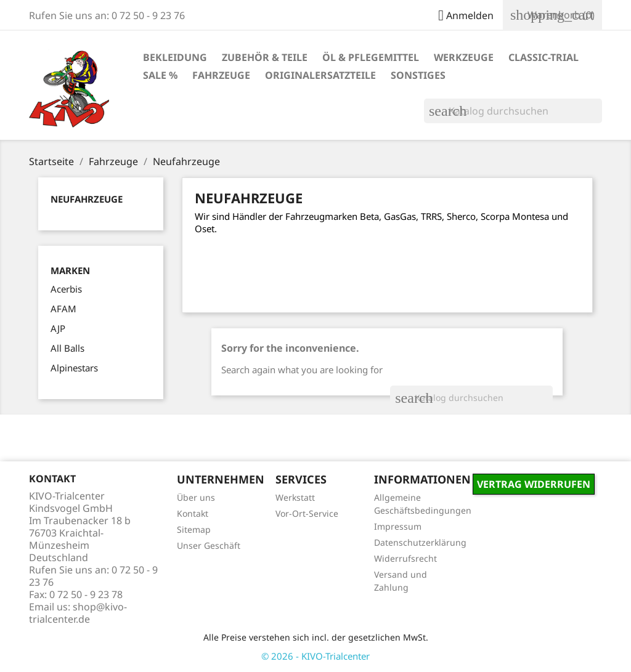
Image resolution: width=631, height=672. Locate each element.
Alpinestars (74, 368)
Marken (70, 271)
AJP (58, 328)
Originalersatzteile (320, 75)
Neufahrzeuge (87, 199)
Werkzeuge (464, 57)
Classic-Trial (543, 57)
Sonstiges (418, 75)
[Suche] (513, 111)
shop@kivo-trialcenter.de (78, 613)
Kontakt (193, 513)
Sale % (160, 75)
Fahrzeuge (221, 75)
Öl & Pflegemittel (371, 57)
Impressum (398, 526)
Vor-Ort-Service (307, 513)
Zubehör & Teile (265, 57)
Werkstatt (295, 497)
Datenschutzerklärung (420, 542)
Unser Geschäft (209, 545)
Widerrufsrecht (405, 558)
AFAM (63, 309)
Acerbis (66, 289)
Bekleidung (175, 57)
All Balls (67, 348)
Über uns (196, 497)
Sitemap (194, 529)
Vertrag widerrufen (534, 484)
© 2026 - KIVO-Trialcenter (315, 656)
